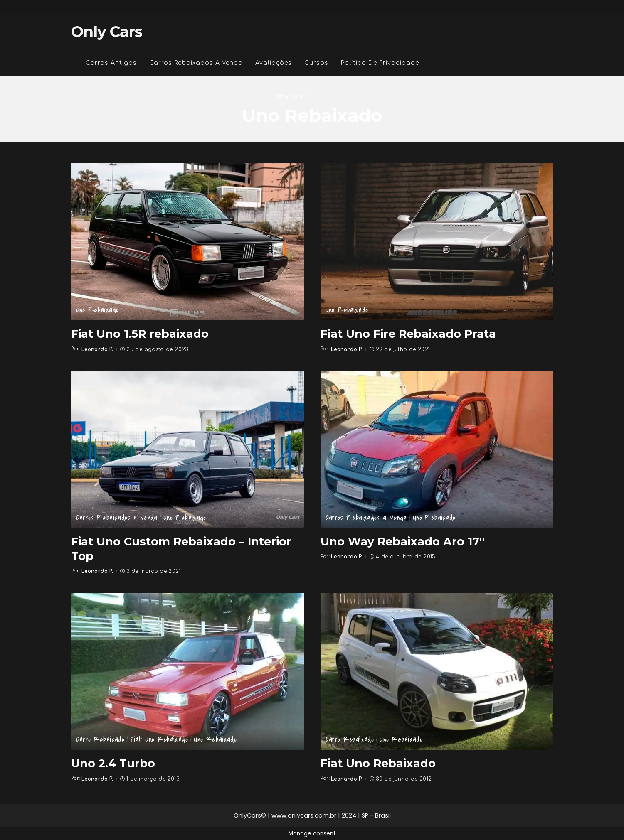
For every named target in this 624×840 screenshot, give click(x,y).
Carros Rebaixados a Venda (117, 518)
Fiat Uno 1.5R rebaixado (141, 334)
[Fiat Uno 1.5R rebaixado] (187, 242)
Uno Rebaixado (97, 310)
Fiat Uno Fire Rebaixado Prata (410, 334)
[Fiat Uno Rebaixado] (437, 671)
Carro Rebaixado (100, 739)
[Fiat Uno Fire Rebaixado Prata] (437, 242)
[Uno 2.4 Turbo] (187, 671)
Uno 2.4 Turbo (113, 763)
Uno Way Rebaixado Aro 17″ (404, 541)
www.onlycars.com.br (304, 815)
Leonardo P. (97, 349)
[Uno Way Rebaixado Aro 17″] (437, 449)
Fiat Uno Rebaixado (159, 739)
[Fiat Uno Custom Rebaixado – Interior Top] (187, 449)
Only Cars (107, 32)
